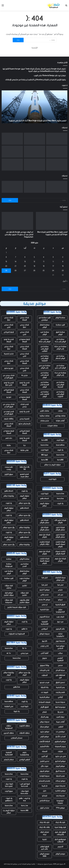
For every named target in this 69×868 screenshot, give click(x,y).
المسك (45, 751)
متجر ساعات (45, 421)
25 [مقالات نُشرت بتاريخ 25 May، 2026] (44, 271)
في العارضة (9, 706)
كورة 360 (45, 455)
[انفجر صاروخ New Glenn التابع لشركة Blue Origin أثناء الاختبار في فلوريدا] (57, 139)
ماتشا (9, 445)
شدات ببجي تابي (9, 326)
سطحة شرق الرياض (60, 333)
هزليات (60, 751)
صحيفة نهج (60, 641)
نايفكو (45, 796)
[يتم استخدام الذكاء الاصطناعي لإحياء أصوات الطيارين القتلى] (57, 165)
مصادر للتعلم (9, 760)
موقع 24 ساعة (45, 600)
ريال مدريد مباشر (24, 503)
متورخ (45, 658)
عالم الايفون (60, 629)
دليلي (60, 590)
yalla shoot (45, 499)
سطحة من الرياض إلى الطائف (45, 349)
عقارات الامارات (24, 733)
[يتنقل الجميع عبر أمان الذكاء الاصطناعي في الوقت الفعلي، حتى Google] (34, 152)
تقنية (45, 839)
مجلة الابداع (60, 670)
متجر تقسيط (9, 354)
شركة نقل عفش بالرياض (45, 521)
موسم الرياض (60, 854)
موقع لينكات (60, 781)
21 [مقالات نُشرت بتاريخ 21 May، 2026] (16, 266)
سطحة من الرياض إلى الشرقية (45, 358)
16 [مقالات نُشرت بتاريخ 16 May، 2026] (63, 266)
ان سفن (45, 605)
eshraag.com (8, 864)
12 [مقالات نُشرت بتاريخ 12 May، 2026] (34, 262)
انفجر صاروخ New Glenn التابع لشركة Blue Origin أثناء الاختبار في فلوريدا (37, 121)
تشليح (24, 586)
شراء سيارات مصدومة (9, 601)
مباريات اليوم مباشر (45, 505)
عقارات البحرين (9, 733)
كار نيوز (45, 641)
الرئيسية (35, 48)
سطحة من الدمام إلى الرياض (45, 375)
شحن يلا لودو (24, 412)
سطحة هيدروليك (9, 565)
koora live (45, 445)
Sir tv (24, 648)
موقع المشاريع (60, 742)
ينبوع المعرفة (60, 747)
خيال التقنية (45, 610)
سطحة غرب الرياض (45, 333)
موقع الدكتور (60, 761)
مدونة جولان (45, 722)
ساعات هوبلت (52, 426)
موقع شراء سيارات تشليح (9, 594)
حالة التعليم (45, 747)
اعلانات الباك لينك (45, 833)
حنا (24, 445)
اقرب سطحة (60, 325)
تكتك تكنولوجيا (60, 635)
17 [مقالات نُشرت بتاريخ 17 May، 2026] (53, 266)
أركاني (60, 697)
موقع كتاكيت (60, 791)
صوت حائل (45, 766)
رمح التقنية (60, 687)
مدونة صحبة (60, 702)
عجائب (60, 653)
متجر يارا (60, 712)
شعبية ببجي (24, 419)
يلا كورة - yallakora (9, 800)
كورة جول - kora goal (9, 785)
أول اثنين (45, 756)
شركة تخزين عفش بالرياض (60, 529)
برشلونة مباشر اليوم (9, 674)
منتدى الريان (45, 808)
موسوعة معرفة (60, 802)
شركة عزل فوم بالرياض (45, 536)
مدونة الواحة (45, 776)
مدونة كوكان (45, 634)
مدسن (60, 665)
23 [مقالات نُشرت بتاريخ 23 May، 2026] (63, 271)
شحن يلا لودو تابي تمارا (9, 384)
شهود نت (45, 692)
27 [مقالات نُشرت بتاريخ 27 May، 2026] (25, 271)
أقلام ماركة (60, 421)
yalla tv (24, 629)
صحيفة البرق (60, 771)
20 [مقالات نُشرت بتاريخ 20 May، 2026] (25, 266)
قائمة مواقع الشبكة (29, 864)
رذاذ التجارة (45, 687)
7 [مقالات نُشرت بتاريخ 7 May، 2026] (16, 257)
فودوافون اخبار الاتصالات (60, 841)
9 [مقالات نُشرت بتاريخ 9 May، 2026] (63, 262)
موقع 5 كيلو (45, 590)
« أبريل (65, 281)
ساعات (60, 411)
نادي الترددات (45, 670)
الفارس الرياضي (24, 760)
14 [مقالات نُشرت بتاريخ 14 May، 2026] (16, 262)
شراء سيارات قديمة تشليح (17, 607)
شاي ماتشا (24, 450)
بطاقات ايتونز (9, 419)
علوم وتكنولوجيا (24, 754)
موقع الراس (45, 737)
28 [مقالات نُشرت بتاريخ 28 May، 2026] (16, 271)
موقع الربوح (60, 766)
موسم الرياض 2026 (45, 855)
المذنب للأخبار (60, 737)
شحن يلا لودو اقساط (9, 340)
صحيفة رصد (60, 796)
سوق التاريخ (9, 474)
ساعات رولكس (60, 416)
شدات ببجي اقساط (24, 319)
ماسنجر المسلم (45, 781)
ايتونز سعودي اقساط (24, 340)
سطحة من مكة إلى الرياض (60, 348)
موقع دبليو (45, 732)
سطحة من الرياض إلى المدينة (60, 385)
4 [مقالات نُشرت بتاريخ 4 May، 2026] (44, 257)
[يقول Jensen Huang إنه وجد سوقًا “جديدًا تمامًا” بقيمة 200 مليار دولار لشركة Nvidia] (12, 165)
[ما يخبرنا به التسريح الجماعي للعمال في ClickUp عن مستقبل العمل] (57, 152)
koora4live (60, 445)
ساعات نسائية (45, 416)
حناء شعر (9, 438)
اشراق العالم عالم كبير (45, 848)
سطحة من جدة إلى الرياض (60, 374)
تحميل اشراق (60, 682)
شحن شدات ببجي (24, 405)
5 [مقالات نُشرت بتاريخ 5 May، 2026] (34, 257)
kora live (60, 499)
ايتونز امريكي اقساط (9, 391)
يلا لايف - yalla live (24, 800)
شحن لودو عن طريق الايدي (9, 413)
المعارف (45, 675)
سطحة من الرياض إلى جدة (60, 340)
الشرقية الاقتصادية (45, 623)
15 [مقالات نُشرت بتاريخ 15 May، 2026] (6, 262)
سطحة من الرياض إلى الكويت (60, 394)
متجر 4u (24, 375)
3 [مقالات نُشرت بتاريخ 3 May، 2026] (53, 257)
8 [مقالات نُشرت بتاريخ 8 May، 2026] (6, 257)
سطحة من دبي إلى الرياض (45, 367)
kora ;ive (24, 806)
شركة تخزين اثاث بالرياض (60, 521)
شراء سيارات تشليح (24, 594)
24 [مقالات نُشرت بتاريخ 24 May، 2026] (53, 271)
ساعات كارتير (45, 411)
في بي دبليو (60, 756)
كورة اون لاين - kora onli (24, 785)
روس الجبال (45, 717)
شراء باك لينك (60, 822)
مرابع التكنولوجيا (60, 611)
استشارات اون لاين (60, 676)
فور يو (9, 397)
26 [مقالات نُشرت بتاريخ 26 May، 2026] (34, 271)
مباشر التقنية (45, 697)
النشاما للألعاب (45, 742)
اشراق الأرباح (45, 707)
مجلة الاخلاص (45, 801)
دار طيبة (45, 786)
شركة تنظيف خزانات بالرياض (45, 543)
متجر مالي (45, 595)
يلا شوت (60, 450)
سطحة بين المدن (24, 565)
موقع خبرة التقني (60, 647)
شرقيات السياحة (45, 702)
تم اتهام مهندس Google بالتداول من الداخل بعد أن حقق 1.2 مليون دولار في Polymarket (19, 235)
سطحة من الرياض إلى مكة (45, 340)
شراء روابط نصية (60, 827)
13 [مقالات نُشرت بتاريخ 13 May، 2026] (25, 262)
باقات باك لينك (45, 827)
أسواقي (45, 629)
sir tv (9, 653)
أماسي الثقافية (60, 659)
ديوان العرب (60, 717)
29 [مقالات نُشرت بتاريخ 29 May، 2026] (6, 271)
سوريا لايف (9, 791)
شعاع (45, 712)
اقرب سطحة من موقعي (45, 319)
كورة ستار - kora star (24, 792)
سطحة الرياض (60, 318)
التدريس (60, 847)
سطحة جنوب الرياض (24, 580)
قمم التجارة (60, 776)
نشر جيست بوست (9, 468)
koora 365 (24, 811)
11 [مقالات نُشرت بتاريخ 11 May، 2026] (44, 262)
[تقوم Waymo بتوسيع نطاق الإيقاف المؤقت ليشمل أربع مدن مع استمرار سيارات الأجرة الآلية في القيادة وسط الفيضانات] (34, 165)
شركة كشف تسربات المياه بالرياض (60, 544)
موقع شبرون (45, 771)
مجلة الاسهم (45, 617)
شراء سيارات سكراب (9, 587)
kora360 (45, 440)
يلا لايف (24, 622)
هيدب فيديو (45, 682)
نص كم (60, 595)
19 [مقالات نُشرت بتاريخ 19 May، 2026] (34, 266)
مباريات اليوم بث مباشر (52, 465)
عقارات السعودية (9, 727)
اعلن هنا (45, 578)
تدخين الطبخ (45, 761)
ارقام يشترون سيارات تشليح (24, 601)
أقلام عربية (60, 722)
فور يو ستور (9, 368)
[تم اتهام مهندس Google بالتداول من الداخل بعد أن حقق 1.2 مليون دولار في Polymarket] (34, 139)
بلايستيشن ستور (24, 424)
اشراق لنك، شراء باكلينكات (60, 833)
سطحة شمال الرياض (45, 326)
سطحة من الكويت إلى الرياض (45, 394)
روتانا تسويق (45, 665)
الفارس (60, 727)
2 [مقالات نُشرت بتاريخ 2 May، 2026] (63, 257)
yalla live (17, 687)
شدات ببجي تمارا (9, 319)
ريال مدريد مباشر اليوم (24, 674)
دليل (45, 791)
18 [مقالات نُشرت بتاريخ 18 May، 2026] (44, 266)
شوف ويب (60, 617)
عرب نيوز (60, 622)
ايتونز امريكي (9, 332)
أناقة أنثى (45, 653)
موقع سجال (45, 727)
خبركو (60, 600)
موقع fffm (60, 808)
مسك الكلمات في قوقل (60, 579)
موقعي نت (60, 732)
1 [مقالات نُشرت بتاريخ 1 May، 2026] (6, 253)
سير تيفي (24, 653)
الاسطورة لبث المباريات (17, 634)
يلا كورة (17, 711)
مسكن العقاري (17, 738)
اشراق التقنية (60, 605)
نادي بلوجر (45, 646)
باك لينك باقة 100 (24, 468)
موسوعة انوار (60, 707)
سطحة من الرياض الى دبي (60, 367)
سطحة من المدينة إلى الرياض (45, 385)
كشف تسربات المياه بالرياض (60, 553)
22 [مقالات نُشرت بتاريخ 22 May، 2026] (6, 266)
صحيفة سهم (60, 786)
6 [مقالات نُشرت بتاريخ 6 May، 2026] (25, 257)
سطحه (9, 559)
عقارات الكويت (24, 726)
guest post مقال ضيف (24, 475)
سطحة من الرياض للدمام (60, 357)
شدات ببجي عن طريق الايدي (9, 377)
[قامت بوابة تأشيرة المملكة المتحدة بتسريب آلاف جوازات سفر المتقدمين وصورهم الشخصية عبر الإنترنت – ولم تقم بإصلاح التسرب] (12, 139)
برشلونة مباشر (9, 496)
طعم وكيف (60, 692)
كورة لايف (60, 440)
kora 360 (45, 460)
